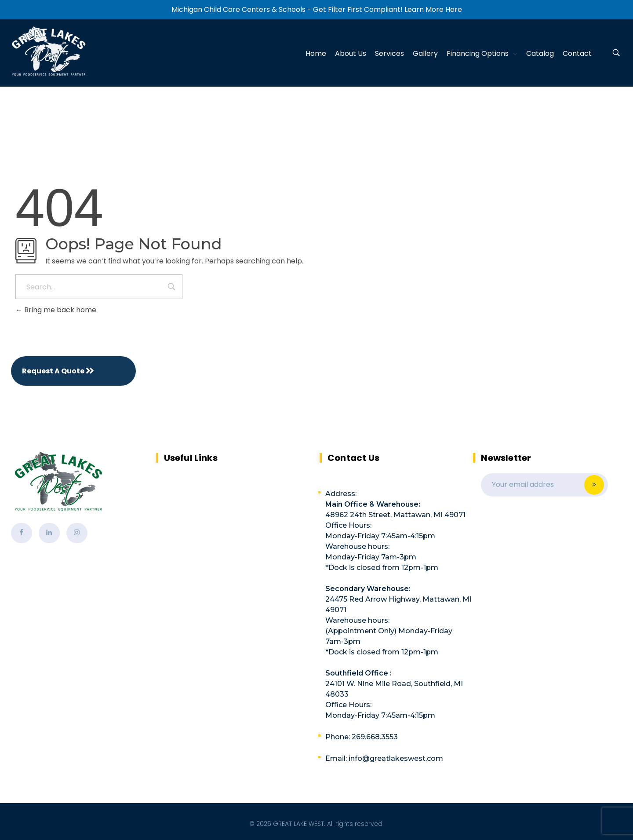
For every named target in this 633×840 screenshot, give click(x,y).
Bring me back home (56, 310)
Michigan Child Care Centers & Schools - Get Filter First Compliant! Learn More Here (317, 9)
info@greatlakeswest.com (396, 758)
